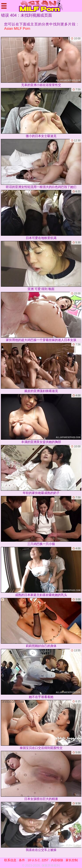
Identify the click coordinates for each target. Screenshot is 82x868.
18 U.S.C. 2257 (38, 860)
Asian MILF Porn (17, 29)
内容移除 (57, 860)
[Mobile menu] (4, 6)
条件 (22, 860)
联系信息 (10, 860)
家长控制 (72, 860)
